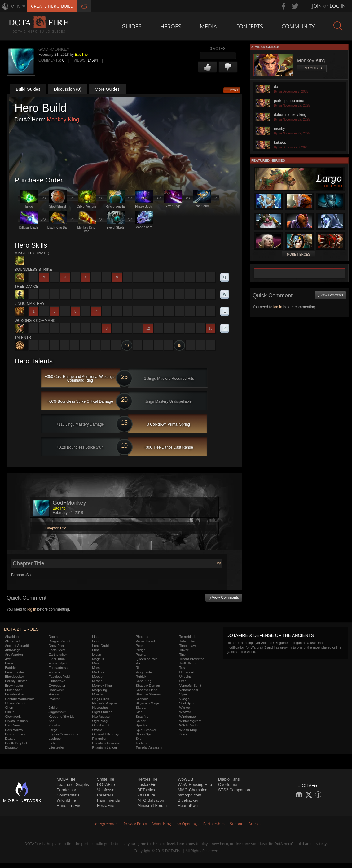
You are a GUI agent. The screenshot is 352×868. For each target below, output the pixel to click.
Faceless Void (59, 677)
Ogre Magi (100, 721)
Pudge (141, 650)
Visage (184, 699)
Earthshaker (58, 655)
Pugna (141, 655)
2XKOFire (146, 795)
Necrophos (100, 708)
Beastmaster (15, 672)
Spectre (142, 725)
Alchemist (12, 641)
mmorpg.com (190, 795)
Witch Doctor (189, 725)
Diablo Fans (229, 779)
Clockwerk (13, 717)
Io (50, 703)
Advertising (161, 824)
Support (237, 824)
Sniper (141, 721)
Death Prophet (16, 743)
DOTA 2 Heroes (21, 629)
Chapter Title (56, 528)
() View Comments (224, 598)
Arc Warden (14, 655)
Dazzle (10, 739)
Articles (255, 824)
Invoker (54, 699)
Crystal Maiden (16, 721)
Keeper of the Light (63, 717)
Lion (95, 641)
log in (32, 609)
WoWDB (186, 779)
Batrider (11, 668)
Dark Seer (13, 725)
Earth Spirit (57, 650)
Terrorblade (188, 637)
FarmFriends (108, 800)
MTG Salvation (151, 800)
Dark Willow (14, 730)
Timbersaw (187, 646)
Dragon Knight (59, 641)
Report (232, 90)
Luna (96, 650)
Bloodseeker (14, 677)
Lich (52, 743)
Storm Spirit (145, 734)
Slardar (141, 708)
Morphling (99, 690)
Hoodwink (56, 690)
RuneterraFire (69, 806)
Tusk (183, 668)
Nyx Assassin (102, 717)
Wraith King (188, 730)
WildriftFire (66, 800)
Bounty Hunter (16, 681)
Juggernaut (57, 712)
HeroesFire (147, 779)
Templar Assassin (149, 747)
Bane (9, 663)
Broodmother (15, 694)
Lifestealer (57, 747)
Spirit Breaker (146, 730)
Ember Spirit (58, 663)
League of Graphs (73, 785)
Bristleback (13, 690)
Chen (9, 708)
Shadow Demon (148, 686)
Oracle (97, 730)
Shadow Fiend (147, 690)
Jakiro (53, 708)
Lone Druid (100, 646)
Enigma (54, 672)
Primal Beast (145, 641)
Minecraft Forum (152, 806)
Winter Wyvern (190, 721)
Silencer (142, 699)
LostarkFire (147, 785)
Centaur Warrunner (20, 699)
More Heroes (299, 254)
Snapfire (142, 717)
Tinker (184, 650)
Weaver (185, 712)
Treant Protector (191, 659)
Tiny (182, 655)
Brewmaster (14, 686)
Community (298, 26)
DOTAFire (106, 785)
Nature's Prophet (105, 703)
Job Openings (187, 824)
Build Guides (28, 89)
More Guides (107, 89)
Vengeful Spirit (190, 686)
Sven (140, 739)
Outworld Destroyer (107, 734)
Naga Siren (101, 699)
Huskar (54, 694)
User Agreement (105, 824)
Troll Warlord (189, 663)
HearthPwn (188, 806)
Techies (141, 743)
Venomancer (189, 690)
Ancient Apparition (19, 646)
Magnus (98, 659)
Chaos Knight (15, 703)
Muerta (97, 694)
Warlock (185, 708)
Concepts (249, 26)
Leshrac (55, 739)
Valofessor (106, 790)
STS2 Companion (234, 790)
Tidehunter (187, 641)
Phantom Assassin (106, 743)
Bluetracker (188, 800)
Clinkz (10, 712)
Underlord (187, 672)
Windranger (188, 717)
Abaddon (12, 637)
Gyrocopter (57, 686)
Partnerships (214, 824)
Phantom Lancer (105, 747)
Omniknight (101, 725)
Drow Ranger (59, 646)
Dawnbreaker (15, 734)
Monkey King (63, 120)
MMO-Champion (193, 790)
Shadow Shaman (149, 694)
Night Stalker (102, 712)
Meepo (97, 677)
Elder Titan (57, 659)
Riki (139, 668)
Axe (8, 659)
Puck (139, 646)
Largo (53, 730)
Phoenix (142, 637)
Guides (132, 26)
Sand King (144, 681)
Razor (140, 663)
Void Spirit (187, 703)
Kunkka (54, 725)
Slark (140, 712)
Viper (183, 694)
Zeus (183, 734)
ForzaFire (106, 806)
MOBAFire (66, 779)
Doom (53, 637)
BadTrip (81, 55)
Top (218, 563)
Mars (96, 668)
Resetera (105, 795)
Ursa (183, 681)
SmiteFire (106, 779)
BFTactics (146, 790)
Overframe (228, 785)
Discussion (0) (68, 89)
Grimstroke (57, 681)
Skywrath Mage (147, 703)
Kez (52, 721)
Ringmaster (144, 672)
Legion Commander (64, 734)
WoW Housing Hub (195, 785)
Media (208, 26)
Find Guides (312, 68)
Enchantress (58, 668)
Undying (185, 677)
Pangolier (99, 739)
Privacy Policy (135, 824)
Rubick (141, 677)
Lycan (97, 655)
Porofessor (66, 790)
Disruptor (12, 747)
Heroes (171, 26)
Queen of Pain (147, 659)
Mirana (97, 681)
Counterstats (68, 795)
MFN (15, 7)
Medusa (98, 672)
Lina (95, 637)
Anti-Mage (13, 650)
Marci (96, 663)
